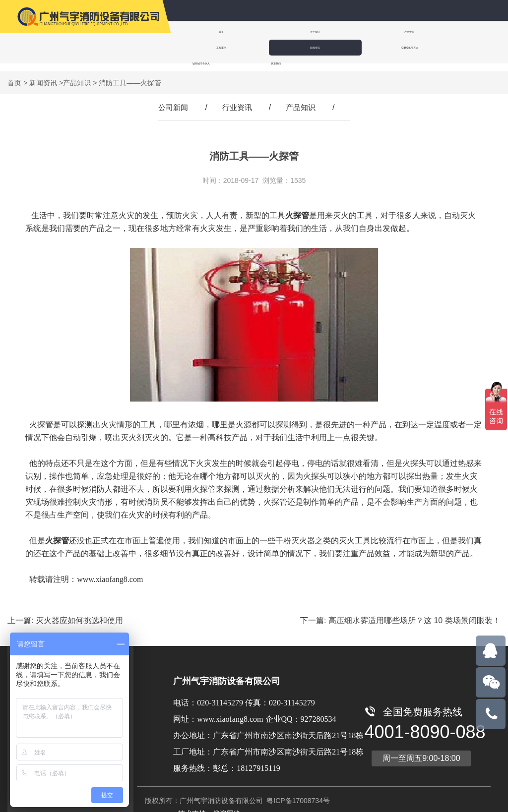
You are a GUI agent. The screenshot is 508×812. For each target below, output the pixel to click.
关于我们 (263, 31)
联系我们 (327, 47)
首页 (202, 31)
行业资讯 (237, 99)
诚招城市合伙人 (265, 47)
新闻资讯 (444, 31)
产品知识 (77, 75)
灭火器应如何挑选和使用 (79, 612)
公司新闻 (171, 99)
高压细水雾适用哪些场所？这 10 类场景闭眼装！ (414, 612)
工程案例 (384, 31)
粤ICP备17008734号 (297, 793)
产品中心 (323, 31)
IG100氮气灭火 (203, 47)
